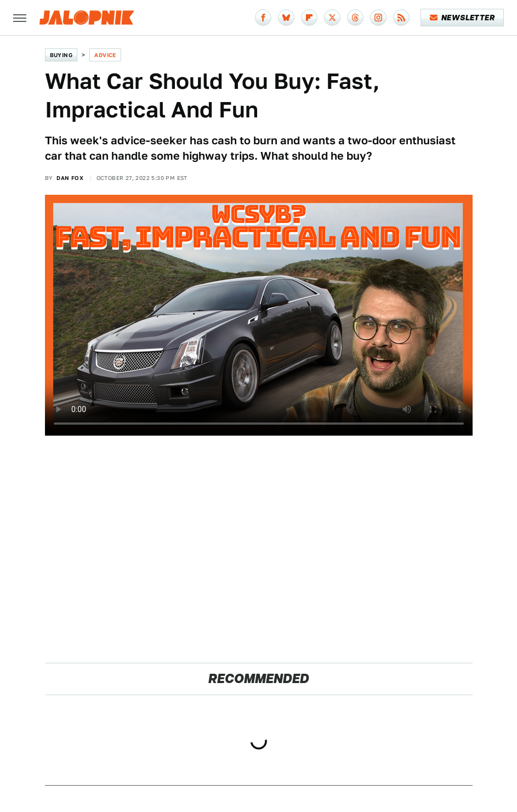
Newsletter (462, 18)
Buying (61, 55)
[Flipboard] (309, 18)
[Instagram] (378, 18)
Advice (105, 55)
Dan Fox (70, 178)
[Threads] (355, 18)
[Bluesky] (286, 18)
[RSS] (401, 18)
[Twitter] (332, 18)
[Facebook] (263, 18)
